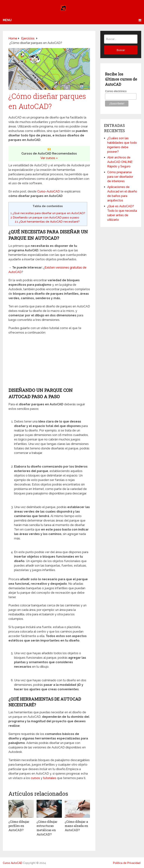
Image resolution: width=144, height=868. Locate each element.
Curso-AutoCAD (49, 191)
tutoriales (50, 778)
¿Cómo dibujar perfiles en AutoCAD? (19, 826)
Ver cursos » (49, 158)
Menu (7, 20)
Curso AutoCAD (13, 863)
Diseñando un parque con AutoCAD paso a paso (45, 218)
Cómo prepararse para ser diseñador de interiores (120, 177)
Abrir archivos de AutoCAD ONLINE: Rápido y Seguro (120, 162)
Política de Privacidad (127, 863)
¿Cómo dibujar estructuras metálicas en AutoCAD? (47, 828)
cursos (35, 778)
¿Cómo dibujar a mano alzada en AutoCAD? (76, 826)
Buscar (121, 50)
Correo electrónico (116, 91)
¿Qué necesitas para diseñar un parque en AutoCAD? (48, 213)
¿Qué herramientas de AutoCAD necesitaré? (47, 222)
